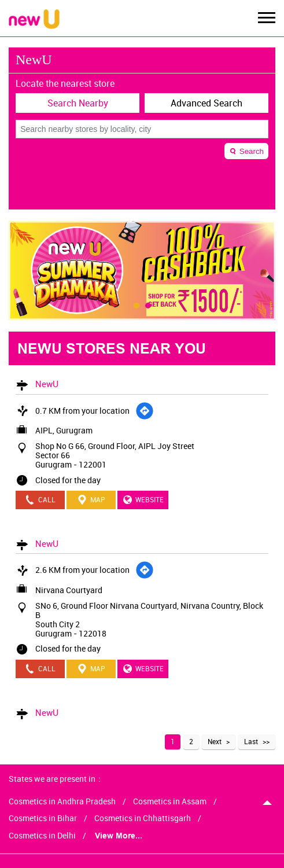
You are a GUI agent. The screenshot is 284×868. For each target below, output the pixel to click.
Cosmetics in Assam (170, 801)
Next (215, 741)
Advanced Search (206, 103)
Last (251, 741)
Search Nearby (78, 103)
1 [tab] (137, 306)
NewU (47, 384)
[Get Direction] (145, 411)
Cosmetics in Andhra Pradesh (62, 801)
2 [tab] (148, 306)
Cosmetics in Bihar (43, 818)
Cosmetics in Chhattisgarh (143, 818)
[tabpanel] (142, 271)
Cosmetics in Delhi (42, 836)
